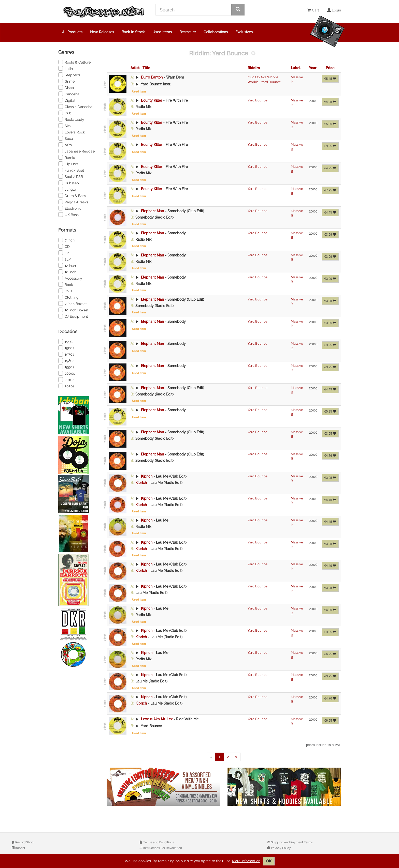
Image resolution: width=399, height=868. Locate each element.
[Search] (194, 10)
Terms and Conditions (158, 842)
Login (334, 10)
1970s (66, 354)
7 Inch (66, 240)
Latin (66, 68)
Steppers (69, 75)
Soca (66, 138)
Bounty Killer (152, 100)
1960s (66, 348)
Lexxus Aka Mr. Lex (157, 719)
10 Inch (67, 272)
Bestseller (188, 32)
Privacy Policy (281, 848)
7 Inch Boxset (73, 303)
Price (330, 68)
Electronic (70, 208)
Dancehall (70, 94)
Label (296, 68)
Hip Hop (68, 164)
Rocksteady (71, 119)
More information (246, 861)
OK (269, 861)
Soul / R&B (71, 176)
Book (66, 284)
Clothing (68, 297)
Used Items (162, 32)
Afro (65, 145)
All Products (72, 32)
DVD (65, 291)
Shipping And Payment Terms (291, 842)
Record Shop (24, 842)
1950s (66, 341)
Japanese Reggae (76, 151)
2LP (65, 259)
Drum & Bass (72, 195)
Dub (65, 113)
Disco (66, 87)
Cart (313, 10)
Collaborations (216, 32)
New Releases (102, 32)
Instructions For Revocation (162, 848)
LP (64, 253)
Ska (65, 126)
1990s (66, 367)
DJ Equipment (73, 316)
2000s (67, 373)
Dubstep (69, 183)
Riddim (254, 68)
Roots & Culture (74, 62)
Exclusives (244, 32)
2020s (66, 386)
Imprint (20, 848)
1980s (66, 360)
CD (64, 246)
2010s (66, 379)
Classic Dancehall (76, 106)
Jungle (67, 189)
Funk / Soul (71, 170)
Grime (66, 81)
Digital (67, 100)
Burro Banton (152, 77)
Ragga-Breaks (73, 202)
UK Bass (68, 215)
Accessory (70, 278)
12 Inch (67, 265)
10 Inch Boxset (73, 310)
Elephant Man (152, 211)
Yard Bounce (270, 82)
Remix (67, 157)
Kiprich (147, 476)
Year (313, 68)
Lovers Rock (72, 132)
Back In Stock (133, 32)
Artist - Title (140, 68)
